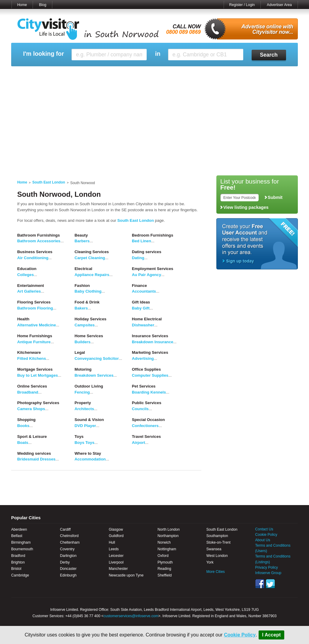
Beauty (81, 235)
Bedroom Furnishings (153, 235)
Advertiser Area (279, 5)
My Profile (157, 74)
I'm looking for (43, 54)
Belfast (17, 536)
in (158, 54)
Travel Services (146, 437)
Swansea (214, 549)
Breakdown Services (94, 375)
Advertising (143, 358)
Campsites (85, 325)
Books (23, 426)
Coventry (67, 549)
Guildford (116, 536)
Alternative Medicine (37, 325)
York (210, 562)
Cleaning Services (92, 252)
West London (217, 556)
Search (269, 55)
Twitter (270, 584)
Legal (80, 352)
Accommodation (90, 459)
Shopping (26, 420)
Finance (139, 286)
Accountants (144, 291)
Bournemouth (22, 549)
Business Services (35, 252)
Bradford (18, 556)
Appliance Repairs (92, 275)
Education (27, 269)
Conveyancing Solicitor (97, 358)
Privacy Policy (267, 567)
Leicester (116, 556)
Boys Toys (84, 443)
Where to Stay (88, 453)
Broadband (28, 392)
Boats (23, 443)
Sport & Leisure (32, 437)
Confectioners (145, 426)
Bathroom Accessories (39, 241)
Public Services (147, 403)
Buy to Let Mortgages (38, 375)
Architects (84, 409)
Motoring (83, 369)
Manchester (118, 569)
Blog (43, 5)
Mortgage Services (35, 369)
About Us (263, 540)
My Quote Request (233, 74)
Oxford (163, 556)
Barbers (82, 241)
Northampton (168, 536)
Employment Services (153, 269)
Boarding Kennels (149, 392)
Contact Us (264, 529)
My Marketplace (69, 74)
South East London (49, 182)
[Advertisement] (154, 127)
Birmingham (21, 542)
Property (83, 403)
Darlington (68, 556)
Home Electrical (147, 319)
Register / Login (242, 5)
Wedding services (34, 453)
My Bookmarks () (272, 74)
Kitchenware (29, 352)
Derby (65, 562)
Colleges (25, 275)
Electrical (83, 269)
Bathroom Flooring (35, 308)
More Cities (216, 572)
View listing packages (246, 207)
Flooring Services (34, 302)
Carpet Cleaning (90, 258)
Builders (83, 342)
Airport (139, 443)
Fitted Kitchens (32, 358)
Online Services (32, 386)
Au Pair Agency (147, 275)
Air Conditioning (33, 258)
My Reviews (129, 74)
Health (23, 319)
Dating (138, 258)
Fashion (82, 286)
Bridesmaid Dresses (36, 459)
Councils (140, 409)
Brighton (18, 562)
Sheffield (165, 575)
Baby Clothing (88, 291)
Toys (79, 437)
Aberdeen (19, 529)
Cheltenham (70, 542)
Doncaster (68, 569)
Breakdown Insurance (153, 342)
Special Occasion (148, 420)
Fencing (82, 392)
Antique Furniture (34, 342)
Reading (164, 569)
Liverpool (116, 562)
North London (169, 529)
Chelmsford (69, 536)
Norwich (164, 542)
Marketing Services (150, 352)
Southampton (217, 536)
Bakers (81, 308)
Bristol (16, 569)
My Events (100, 74)
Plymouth (165, 562)
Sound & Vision (89, 420)
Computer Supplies (150, 375)
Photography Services (38, 403)
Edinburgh (68, 575)
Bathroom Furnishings (38, 235)
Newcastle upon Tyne (126, 575)
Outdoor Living (89, 386)
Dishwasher (143, 325)
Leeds (114, 549)
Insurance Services (150, 336)
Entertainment (31, 286)
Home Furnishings (35, 336)
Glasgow (116, 529)
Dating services (147, 252)
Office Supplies (146, 369)
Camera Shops (31, 409)
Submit (275, 197)
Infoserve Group (268, 573)
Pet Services (144, 386)
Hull (112, 542)
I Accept (272, 635)
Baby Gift (141, 308)
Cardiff (65, 529)
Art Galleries (29, 291)
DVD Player (85, 426)
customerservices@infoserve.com (131, 616)
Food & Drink (87, 302)
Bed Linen (142, 241)
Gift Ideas (141, 302)
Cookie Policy (240, 635)
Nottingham (167, 549)
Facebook (260, 584)
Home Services (89, 336)
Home (22, 5)
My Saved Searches (192, 74)
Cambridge (20, 575)
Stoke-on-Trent (218, 542)
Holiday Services (91, 319)
